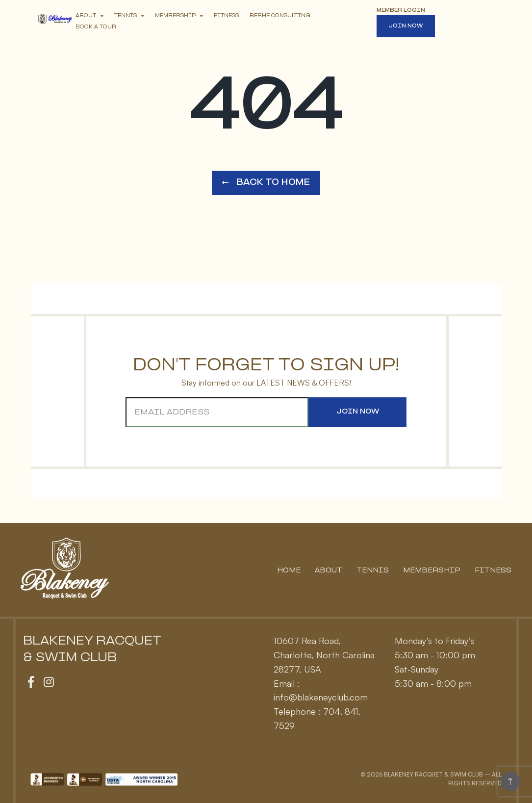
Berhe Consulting (280, 16)
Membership (175, 16)
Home (289, 571)
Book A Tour (96, 27)
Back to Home (266, 183)
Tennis (126, 16)
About (86, 16)
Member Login (401, 11)
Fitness (226, 16)
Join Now (406, 26)
